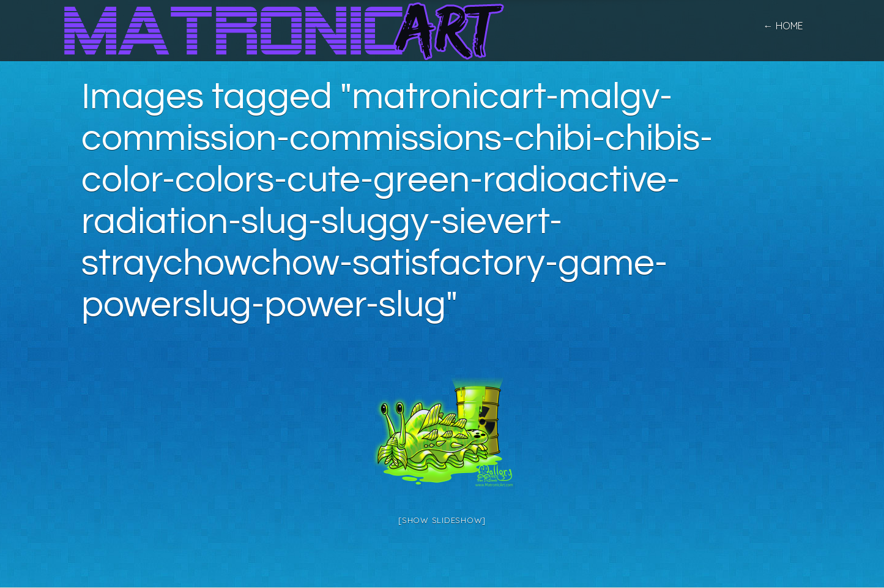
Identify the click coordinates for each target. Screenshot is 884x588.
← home (783, 26)
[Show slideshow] (442, 520)
